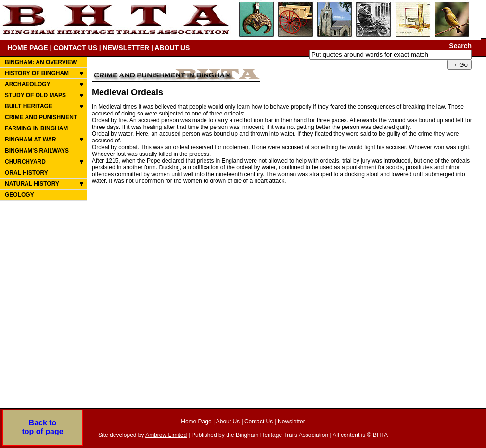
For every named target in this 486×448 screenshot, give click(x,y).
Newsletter (291, 422)
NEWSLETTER (126, 48)
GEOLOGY (19, 195)
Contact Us (259, 422)
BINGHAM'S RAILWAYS (37, 151)
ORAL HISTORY (26, 173)
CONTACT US (75, 48)
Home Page (196, 422)
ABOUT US (172, 48)
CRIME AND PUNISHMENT (41, 117)
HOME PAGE (28, 48)
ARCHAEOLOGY (28, 84)
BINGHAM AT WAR (31, 140)
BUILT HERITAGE (29, 106)
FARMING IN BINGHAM (36, 128)
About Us (228, 422)
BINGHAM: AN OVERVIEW (41, 62)
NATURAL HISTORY (32, 184)
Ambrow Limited (166, 435)
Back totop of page (42, 427)
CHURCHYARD (25, 162)
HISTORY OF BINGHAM (37, 73)
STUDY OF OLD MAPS (35, 95)
